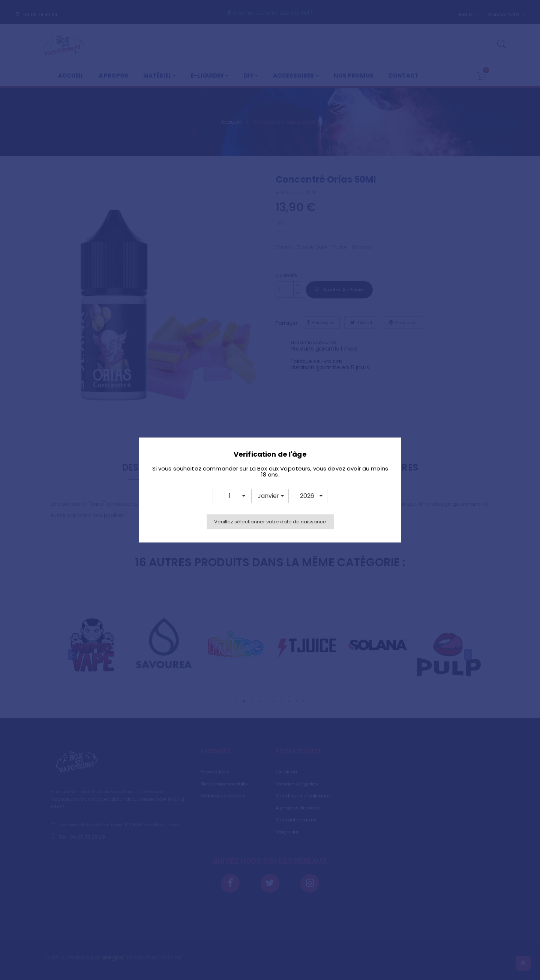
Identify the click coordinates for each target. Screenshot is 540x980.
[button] (231, 496)
